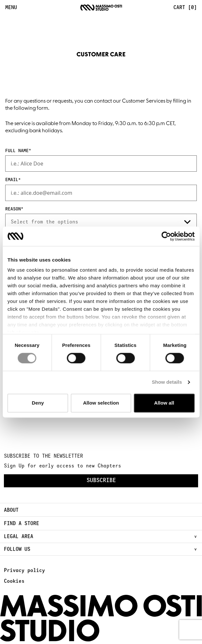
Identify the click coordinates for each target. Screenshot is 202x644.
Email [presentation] (12, 180)
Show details (167, 382)
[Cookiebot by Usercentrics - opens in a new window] (166, 236)
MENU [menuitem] (11, 7)
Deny (38, 403)
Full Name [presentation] (17, 151)
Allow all (164, 403)
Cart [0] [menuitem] (185, 7)
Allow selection (101, 403)
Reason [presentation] (13, 209)
